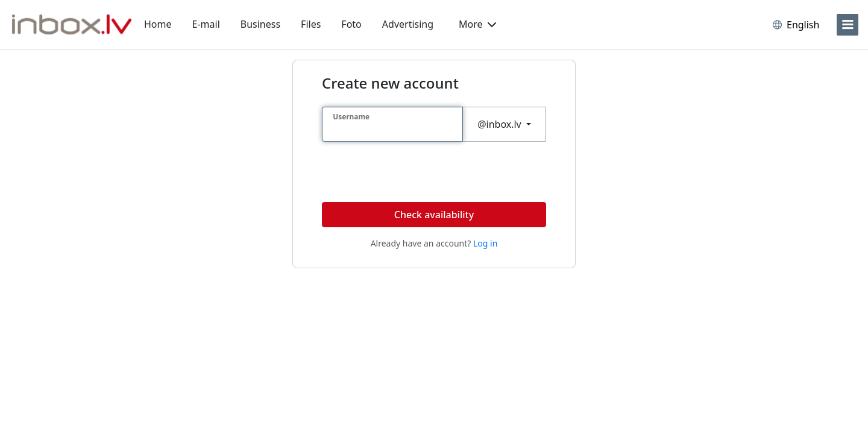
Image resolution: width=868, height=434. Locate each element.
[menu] (848, 25)
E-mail (206, 24)
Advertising (408, 24)
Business (260, 24)
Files (311, 24)
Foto (351, 24)
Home (158, 24)
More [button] (477, 24)
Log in (485, 243)
